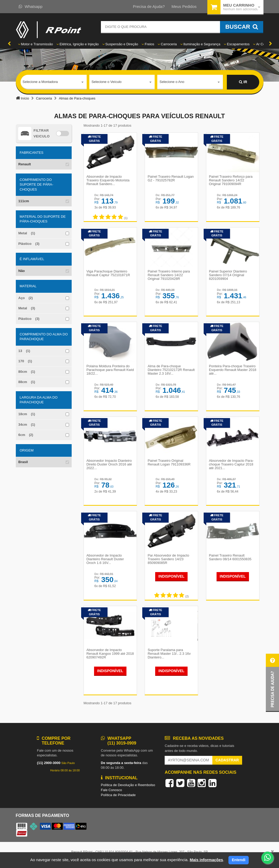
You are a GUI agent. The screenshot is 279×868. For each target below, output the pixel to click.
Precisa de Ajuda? (149, 6)
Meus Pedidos (184, 6)
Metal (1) (27, 233)
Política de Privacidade (118, 795)
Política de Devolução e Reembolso (128, 786)
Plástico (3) (29, 244)
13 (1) (24, 351)
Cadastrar (227, 761)
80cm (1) (27, 372)
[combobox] (54, 82)
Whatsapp (31, 6)
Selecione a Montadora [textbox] (40, 82)
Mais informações (206, 860)
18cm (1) (27, 414)
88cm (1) (27, 382)
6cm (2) (26, 435)
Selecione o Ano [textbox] (172, 82)
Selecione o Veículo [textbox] (106, 82)
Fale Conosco (111, 791)
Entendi (239, 860)
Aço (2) (26, 298)
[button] (272, 683)
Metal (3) (27, 308)
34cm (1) (27, 425)
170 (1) (25, 361)
